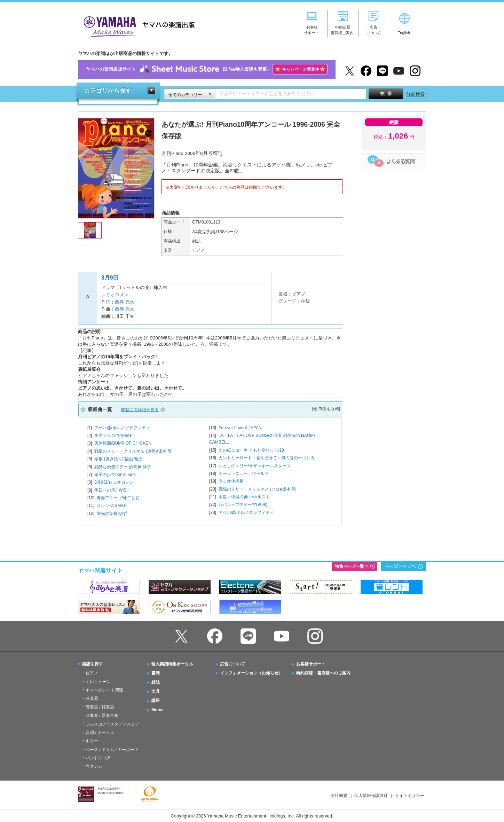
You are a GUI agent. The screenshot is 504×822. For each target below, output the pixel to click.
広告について (233, 664)
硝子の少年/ (115, 475)
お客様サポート (311, 664)
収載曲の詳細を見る (140, 410)
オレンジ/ (112, 506)
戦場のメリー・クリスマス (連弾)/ (135, 451)
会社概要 (339, 796)
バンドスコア (98, 758)
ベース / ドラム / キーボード (112, 750)
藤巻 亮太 (125, 302)
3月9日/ (114, 482)
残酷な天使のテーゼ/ (123, 467)
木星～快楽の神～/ (244, 497)
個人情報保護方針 (371, 796)
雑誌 (156, 682)
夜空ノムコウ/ (113, 436)
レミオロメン (115, 295)
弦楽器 (92, 698)
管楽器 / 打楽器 (100, 707)
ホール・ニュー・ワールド (244, 473)
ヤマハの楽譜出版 (137, 26)
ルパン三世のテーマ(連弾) (243, 504)
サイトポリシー (410, 796)
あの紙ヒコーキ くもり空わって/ (251, 450)
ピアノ (92, 673)
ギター (92, 741)
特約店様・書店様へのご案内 (323, 673)
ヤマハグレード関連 (104, 690)
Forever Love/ (240, 428)
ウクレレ (94, 766)
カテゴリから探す (108, 91)
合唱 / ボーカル (100, 733)
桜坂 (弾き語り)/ (118, 459)
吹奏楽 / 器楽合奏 (102, 715)
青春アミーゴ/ (118, 498)
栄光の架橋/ (112, 514)
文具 (156, 691)
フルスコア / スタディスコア (112, 724)
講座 (156, 700)
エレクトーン (98, 682)
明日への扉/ (112, 490)
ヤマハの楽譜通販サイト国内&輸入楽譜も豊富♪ (207, 69)
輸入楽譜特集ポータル (172, 664)
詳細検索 (416, 94)
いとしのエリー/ (255, 466)
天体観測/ (123, 443)
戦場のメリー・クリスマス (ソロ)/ (259, 489)
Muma (157, 710)
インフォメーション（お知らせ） (251, 673)
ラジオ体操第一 (233, 481)
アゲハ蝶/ (122, 428)
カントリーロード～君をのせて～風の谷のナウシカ (267, 458)
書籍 (156, 673)
